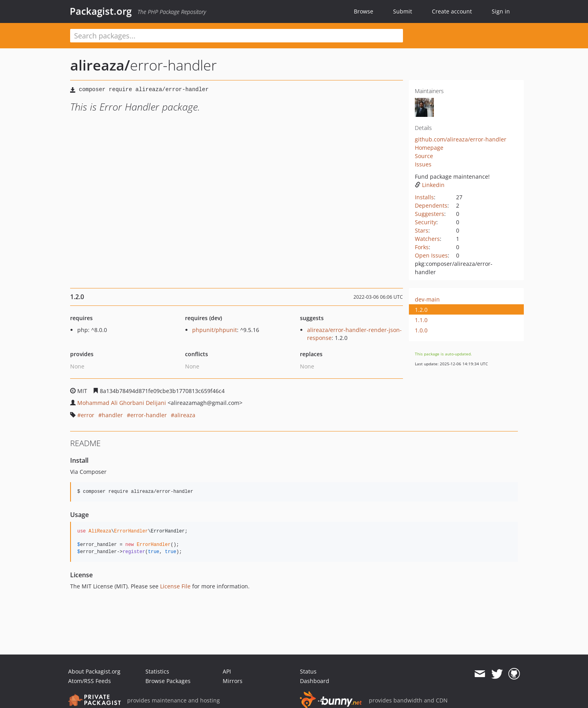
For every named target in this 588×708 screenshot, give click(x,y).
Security (426, 222)
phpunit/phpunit (215, 330)
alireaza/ (100, 65)
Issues (423, 164)
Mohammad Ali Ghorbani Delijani (122, 403)
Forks (422, 247)
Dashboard (315, 681)
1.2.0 (421, 310)
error (88, 415)
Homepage (429, 148)
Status (308, 671)
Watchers (427, 239)
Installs (424, 197)
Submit (403, 11)
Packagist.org (101, 11)
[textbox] (237, 36)
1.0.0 (421, 330)
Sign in (501, 11)
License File (175, 586)
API (227, 671)
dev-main (427, 299)
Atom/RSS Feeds (90, 681)
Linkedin (430, 185)
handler (112, 415)
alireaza (185, 415)
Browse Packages (168, 681)
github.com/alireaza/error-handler (461, 139)
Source (424, 156)
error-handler (149, 415)
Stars (422, 230)
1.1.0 (421, 320)
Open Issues (431, 255)
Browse (364, 11)
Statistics (157, 671)
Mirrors (233, 681)
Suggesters (430, 214)
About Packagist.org (94, 671)
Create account (452, 11)
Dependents (431, 205)
